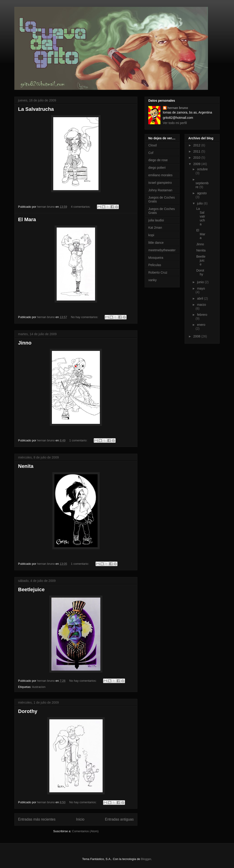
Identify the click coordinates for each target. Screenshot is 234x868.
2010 (197, 158)
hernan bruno (178, 108)
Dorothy (28, 711)
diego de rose (158, 160)
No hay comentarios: (85, 317)
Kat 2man (155, 228)
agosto (202, 193)
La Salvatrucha (36, 109)
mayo (201, 288)
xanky (153, 280)
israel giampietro (160, 183)
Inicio (80, 819)
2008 (197, 336)
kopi (151, 235)
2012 (197, 145)
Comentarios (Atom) (85, 831)
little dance (156, 243)
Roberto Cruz (158, 272)
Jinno (25, 343)
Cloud (153, 145)
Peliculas (155, 265)
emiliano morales (160, 175)
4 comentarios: (81, 207)
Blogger (146, 859)
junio (201, 282)
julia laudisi (156, 220)
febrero (202, 315)
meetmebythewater (162, 250)
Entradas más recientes (37, 819)
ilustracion (39, 687)
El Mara (27, 219)
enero (201, 325)
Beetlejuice (31, 589)
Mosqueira (156, 258)
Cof (151, 153)
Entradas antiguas (119, 819)
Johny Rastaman (160, 190)
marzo (201, 305)
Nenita (26, 466)
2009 (197, 164)
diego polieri (157, 168)
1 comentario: (79, 440)
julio (200, 203)
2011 (197, 151)
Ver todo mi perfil (175, 123)
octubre (202, 169)
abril (200, 298)
